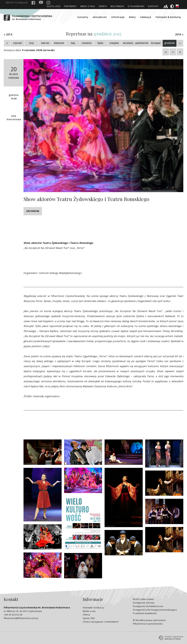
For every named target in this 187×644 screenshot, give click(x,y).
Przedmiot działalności (145, 613)
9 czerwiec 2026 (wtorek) (38, 50)
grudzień (170, 43)
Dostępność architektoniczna (148, 606)
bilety (132, 17)
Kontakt (153, 6)
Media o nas (88, 6)
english (17, 3)
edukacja (146, 17)
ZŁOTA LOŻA (54, 6)
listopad (156, 43)
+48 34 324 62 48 (13, 615)
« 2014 (8, 35)
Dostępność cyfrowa (144, 603)
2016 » (179, 35)
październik (142, 43)
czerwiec (87, 43)
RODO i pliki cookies (143, 599)
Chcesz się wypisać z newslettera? (101, 622)
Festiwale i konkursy (93, 608)
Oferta (103, 6)
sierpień (114, 43)
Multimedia (117, 6)
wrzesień (128, 43)
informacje (118, 17)
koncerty (83, 17)
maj (73, 43)
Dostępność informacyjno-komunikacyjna (155, 610)
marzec (45, 43)
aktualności (100, 17)
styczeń (18, 43)
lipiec (101, 43)
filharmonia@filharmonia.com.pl (21, 618)
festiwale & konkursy (168, 17)
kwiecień (59, 43)
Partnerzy (70, 6)
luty (31, 43)
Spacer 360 (89, 618)
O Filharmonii (136, 6)
